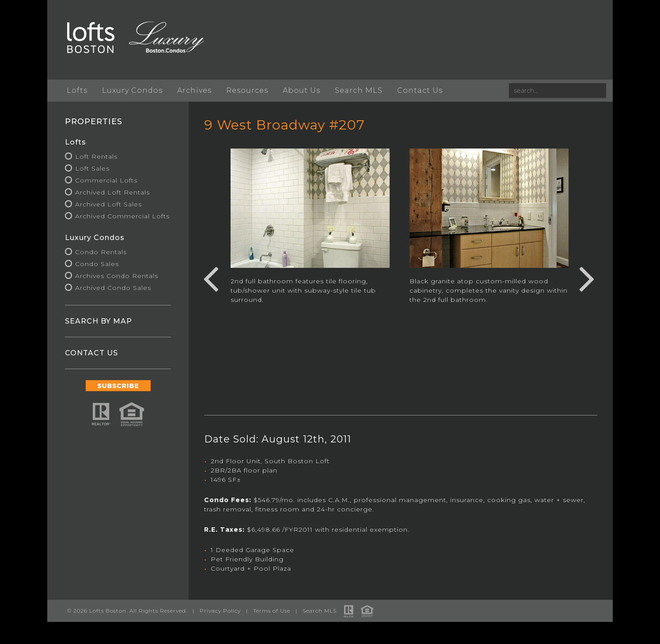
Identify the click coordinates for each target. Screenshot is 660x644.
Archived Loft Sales (108, 204)
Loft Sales (92, 168)
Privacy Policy (220, 611)
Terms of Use (272, 611)
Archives (194, 90)
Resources (247, 90)
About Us (302, 90)
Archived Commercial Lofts (122, 216)
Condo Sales (97, 264)
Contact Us (420, 90)
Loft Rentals (96, 156)
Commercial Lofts (106, 180)
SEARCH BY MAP (99, 321)
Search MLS (359, 90)
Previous (211, 278)
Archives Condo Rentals (117, 276)
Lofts (77, 90)
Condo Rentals (101, 252)
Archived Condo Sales (113, 288)
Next (587, 278)
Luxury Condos (132, 90)
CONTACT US (91, 353)
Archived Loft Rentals (112, 192)
